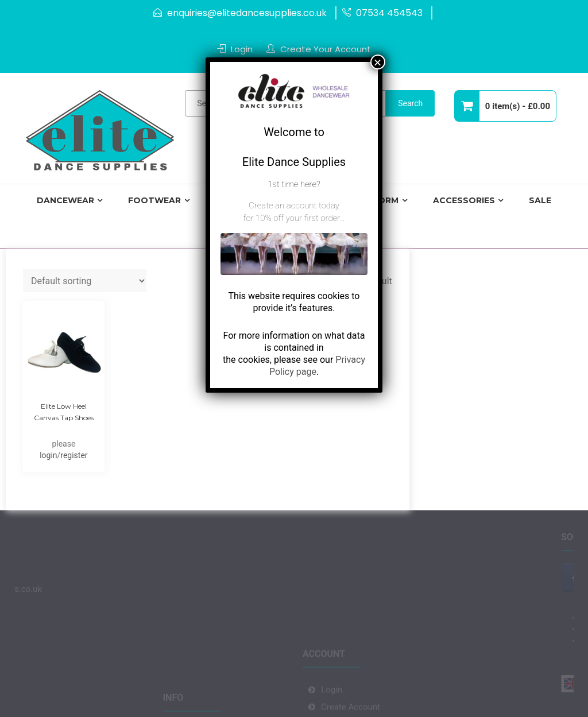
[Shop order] (85, 281)
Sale (540, 200)
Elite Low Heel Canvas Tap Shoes (64, 412)
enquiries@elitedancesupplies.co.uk (247, 13)
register (74, 455)
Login (242, 49)
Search (410, 103)
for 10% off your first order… (294, 218)
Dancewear (65, 200)
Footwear (154, 200)
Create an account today (294, 206)
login (48, 455)
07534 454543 (389, 13)
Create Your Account (326, 49)
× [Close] (378, 62)
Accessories (464, 200)
